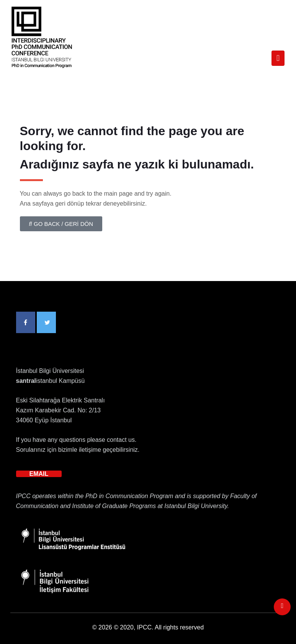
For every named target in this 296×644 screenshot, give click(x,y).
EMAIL (39, 474)
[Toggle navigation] (278, 58)
